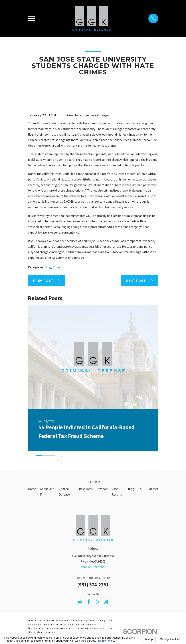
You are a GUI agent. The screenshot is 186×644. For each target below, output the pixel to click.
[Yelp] (97, 602)
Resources (86, 489)
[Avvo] (106, 602)
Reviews (102, 489)
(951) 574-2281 (93, 585)
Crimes (57, 267)
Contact (153, 489)
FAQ (141, 489)
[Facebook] (89, 602)
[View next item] (63, 456)
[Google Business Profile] (80, 602)
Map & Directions (93, 567)
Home (32, 489)
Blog (48, 267)
